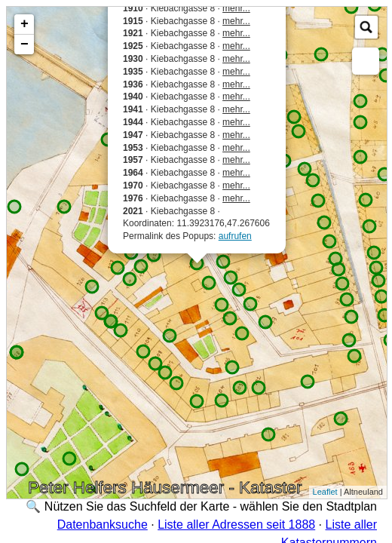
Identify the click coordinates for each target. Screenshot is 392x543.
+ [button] (24, 24)
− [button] (24, 44)
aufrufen (235, 236)
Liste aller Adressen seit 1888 (236, 525)
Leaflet (325, 492)
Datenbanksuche (103, 525)
